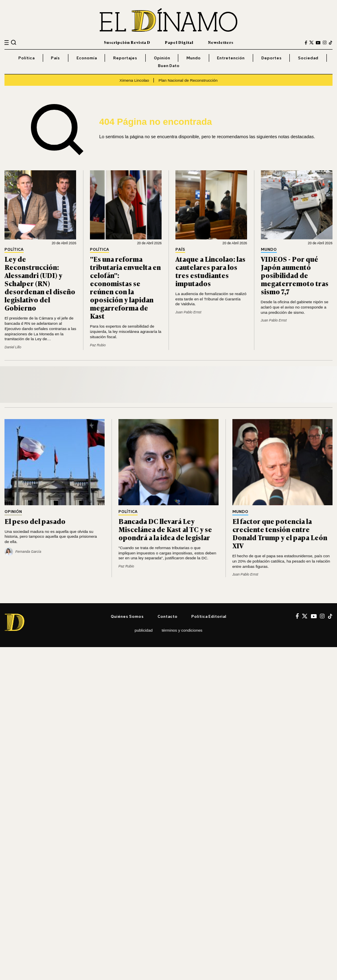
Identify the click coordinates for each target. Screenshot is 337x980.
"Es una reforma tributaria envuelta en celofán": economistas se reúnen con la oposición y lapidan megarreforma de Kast (125, 287)
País (55, 58)
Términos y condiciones (182, 630)
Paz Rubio (98, 345)
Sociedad (308, 58)
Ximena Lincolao (135, 80)
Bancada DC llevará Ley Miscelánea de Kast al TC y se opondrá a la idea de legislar (165, 529)
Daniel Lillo (13, 347)
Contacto (167, 616)
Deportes (271, 58)
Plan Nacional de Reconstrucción (188, 80)
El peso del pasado (35, 521)
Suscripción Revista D (127, 42)
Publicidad (144, 630)
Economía (87, 58)
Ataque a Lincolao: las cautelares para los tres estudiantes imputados (210, 271)
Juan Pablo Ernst (188, 312)
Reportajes (125, 58)
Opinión (162, 58)
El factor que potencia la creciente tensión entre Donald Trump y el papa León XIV (280, 533)
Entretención (231, 58)
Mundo (194, 58)
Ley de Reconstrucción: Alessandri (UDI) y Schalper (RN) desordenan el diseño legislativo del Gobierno (40, 283)
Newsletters (221, 42)
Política (26, 58)
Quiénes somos (127, 616)
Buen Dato (169, 65)
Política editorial (209, 616)
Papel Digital (179, 42)
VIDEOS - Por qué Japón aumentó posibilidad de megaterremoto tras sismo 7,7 (295, 275)
